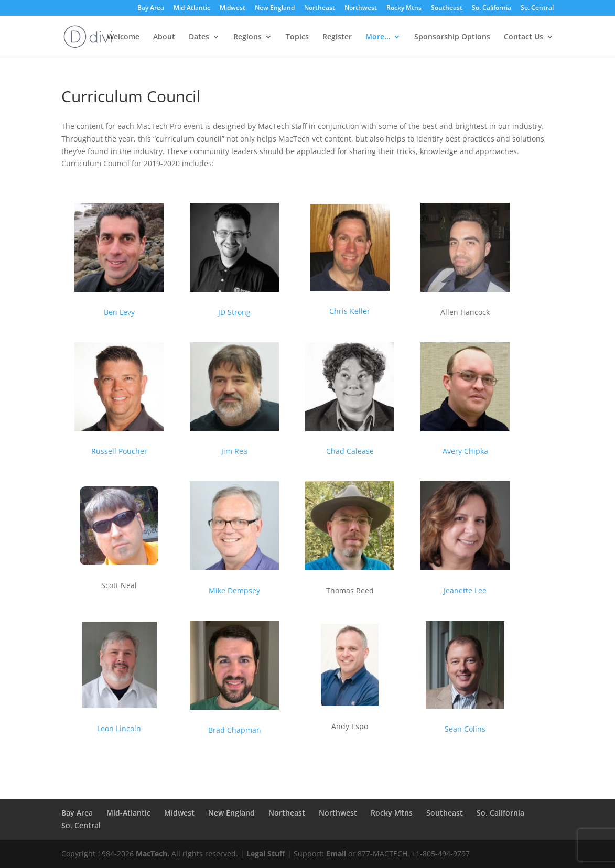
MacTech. (153, 854)
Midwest (233, 8)
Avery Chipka (465, 451)
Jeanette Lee (465, 590)
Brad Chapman (235, 730)
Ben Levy (119, 312)
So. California (492, 8)
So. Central (537, 8)
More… (378, 37)
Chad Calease (350, 451)
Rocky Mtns (404, 8)
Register (337, 37)
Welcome (123, 37)
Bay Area (151, 8)
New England (275, 8)
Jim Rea (234, 451)
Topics (297, 37)
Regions (247, 37)
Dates (199, 37)
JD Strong (234, 312)
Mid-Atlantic (192, 8)
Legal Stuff (266, 854)
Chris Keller (350, 311)
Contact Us (524, 37)
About (164, 37)
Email (336, 854)
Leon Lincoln (119, 728)
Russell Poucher (119, 451)
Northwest (361, 8)
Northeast (320, 8)
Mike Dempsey (234, 590)
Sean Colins (465, 729)
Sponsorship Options (452, 37)
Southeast (447, 8)
